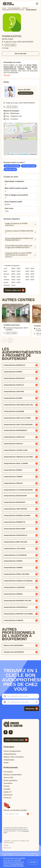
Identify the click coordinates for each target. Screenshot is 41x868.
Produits (6, 786)
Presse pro (7, 798)
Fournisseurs (8, 772)
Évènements (8, 795)
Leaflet (11, 154)
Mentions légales (9, 843)
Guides (6, 763)
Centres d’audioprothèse (12, 751)
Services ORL (8, 778)
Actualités (7, 789)
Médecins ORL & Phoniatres (14, 757)
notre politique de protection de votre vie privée (13, 865)
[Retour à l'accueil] (16, 724)
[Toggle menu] (37, 4)
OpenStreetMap (23, 154)
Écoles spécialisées (10, 780)
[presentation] (19, 821)
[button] (20, 137)
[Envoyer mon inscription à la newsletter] (28, 814)
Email (6, 48)
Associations (8, 783)
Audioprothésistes (10, 754)
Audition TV (8, 792)
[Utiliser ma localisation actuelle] (37, 702)
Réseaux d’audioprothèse (13, 775)
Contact (6, 845)
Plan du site (7, 848)
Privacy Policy (30, 855)
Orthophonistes (9, 760)
